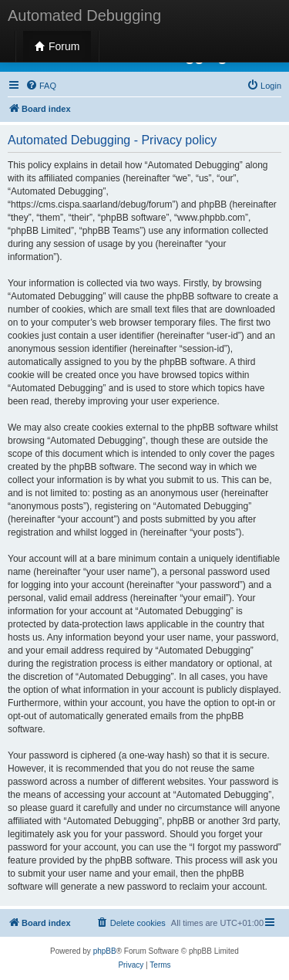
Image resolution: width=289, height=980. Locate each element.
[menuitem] (41, 86)
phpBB (105, 951)
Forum (57, 46)
